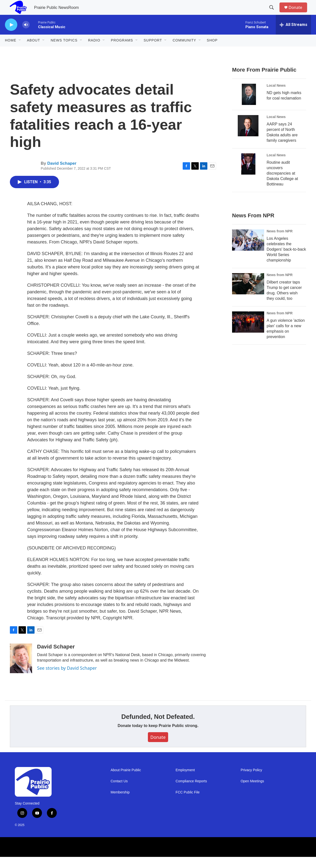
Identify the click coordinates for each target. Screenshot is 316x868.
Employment (185, 781)
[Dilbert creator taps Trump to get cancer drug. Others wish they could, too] (248, 295)
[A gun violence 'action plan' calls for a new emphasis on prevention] (248, 333)
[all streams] (293, 36)
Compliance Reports (191, 792)
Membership (120, 803)
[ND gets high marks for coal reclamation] (248, 105)
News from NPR (280, 242)
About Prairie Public (126, 781)
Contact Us (119, 792)
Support (153, 51)
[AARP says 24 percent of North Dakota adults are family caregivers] (248, 137)
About (33, 51)
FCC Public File (188, 803)
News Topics (64, 51)
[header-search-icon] (274, 13)
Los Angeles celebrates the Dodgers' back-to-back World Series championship (286, 260)
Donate (298, 13)
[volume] (26, 36)
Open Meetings (252, 792)
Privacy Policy (251, 781)
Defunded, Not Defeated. (158, 728)
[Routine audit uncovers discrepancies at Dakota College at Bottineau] (248, 175)
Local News (276, 97)
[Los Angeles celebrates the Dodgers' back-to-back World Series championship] (248, 251)
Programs (122, 51)
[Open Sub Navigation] (20, 51)
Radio (94, 51)
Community (184, 51)
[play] (11, 36)
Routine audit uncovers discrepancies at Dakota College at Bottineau (282, 184)
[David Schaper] (21, 669)
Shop (212, 51)
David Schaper (62, 174)
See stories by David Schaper (67, 679)
